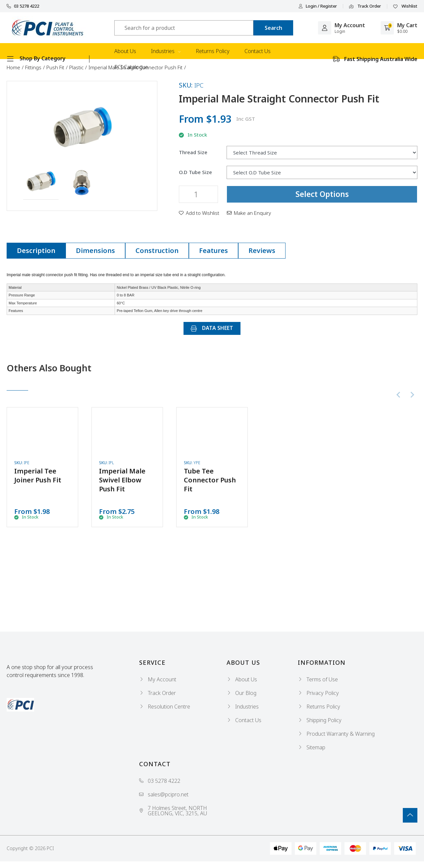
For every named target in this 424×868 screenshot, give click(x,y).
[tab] (36, 251)
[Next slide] (412, 395)
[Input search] (184, 28)
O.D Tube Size (195, 172)
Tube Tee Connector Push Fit (210, 480)
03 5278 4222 (23, 6)
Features (213, 250)
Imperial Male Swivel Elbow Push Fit (122, 480)
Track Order (365, 6)
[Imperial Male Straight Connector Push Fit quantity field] (198, 194)
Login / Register (318, 6)
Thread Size (193, 152)
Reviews (262, 250)
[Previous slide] (399, 395)
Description (36, 250)
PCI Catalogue (131, 67)
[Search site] (273, 28)
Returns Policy (213, 51)
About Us (125, 51)
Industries (166, 51)
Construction (157, 250)
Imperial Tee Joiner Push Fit (38, 475)
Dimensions (95, 250)
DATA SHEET (212, 328)
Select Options (322, 194)
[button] (41, 182)
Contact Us (258, 51)
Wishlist (405, 6)
